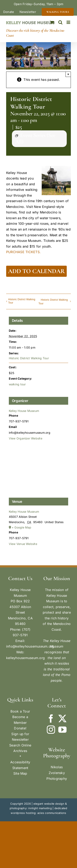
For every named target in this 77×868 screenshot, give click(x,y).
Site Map (20, 773)
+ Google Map (22, 527)
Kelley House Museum (24, 411)
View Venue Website (23, 544)
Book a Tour (20, 711)
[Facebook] (51, 719)
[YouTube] (62, 730)
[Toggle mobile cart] (52, 22)
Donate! (20, 728)
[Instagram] (51, 730)
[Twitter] (62, 719)
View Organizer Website (26, 438)
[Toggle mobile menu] (69, 22)
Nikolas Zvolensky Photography (57, 773)
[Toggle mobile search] (60, 22)
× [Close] (68, 74)
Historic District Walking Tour (22, 301)
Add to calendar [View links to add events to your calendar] (36, 271)
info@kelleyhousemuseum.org (30, 646)
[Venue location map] (39, 471)
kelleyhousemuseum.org (25, 658)
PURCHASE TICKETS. (23, 252)
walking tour (17, 384)
